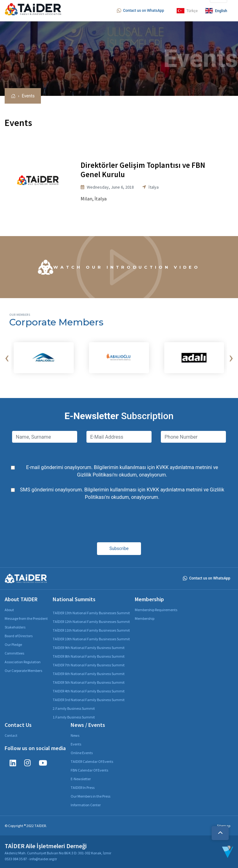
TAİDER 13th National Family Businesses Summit (91, 613)
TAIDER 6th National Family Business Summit (89, 674)
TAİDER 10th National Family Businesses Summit (91, 639)
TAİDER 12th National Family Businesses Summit (91, 622)
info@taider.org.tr (43, 859)
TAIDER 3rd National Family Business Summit (89, 700)
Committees (14, 653)
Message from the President (26, 618)
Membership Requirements (156, 610)
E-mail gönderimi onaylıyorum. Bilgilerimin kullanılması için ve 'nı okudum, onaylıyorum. (122, 471)
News (75, 735)
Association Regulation (23, 662)
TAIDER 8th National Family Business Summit (89, 656)
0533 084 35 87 (16, 859)
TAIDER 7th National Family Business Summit (89, 665)
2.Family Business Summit (74, 708)
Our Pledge (13, 644)
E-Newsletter (81, 779)
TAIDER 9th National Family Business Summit (89, 648)
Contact (11, 735)
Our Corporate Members (23, 671)
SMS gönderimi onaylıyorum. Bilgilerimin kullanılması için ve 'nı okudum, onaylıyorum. (122, 493)
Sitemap (224, 826)
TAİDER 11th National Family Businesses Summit (91, 630)
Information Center (86, 805)
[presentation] (7, 358)
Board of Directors (19, 636)
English (216, 11)
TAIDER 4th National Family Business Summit (89, 691)
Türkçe (187, 11)
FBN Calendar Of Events (89, 770)
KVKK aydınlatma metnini (184, 467)
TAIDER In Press (83, 787)
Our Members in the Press (90, 796)
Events (28, 96)
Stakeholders (15, 627)
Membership (145, 618)
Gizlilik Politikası (95, 475)
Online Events (82, 753)
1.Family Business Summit (74, 717)
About (9, 610)
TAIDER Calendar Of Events (92, 761)
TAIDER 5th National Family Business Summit (89, 682)
